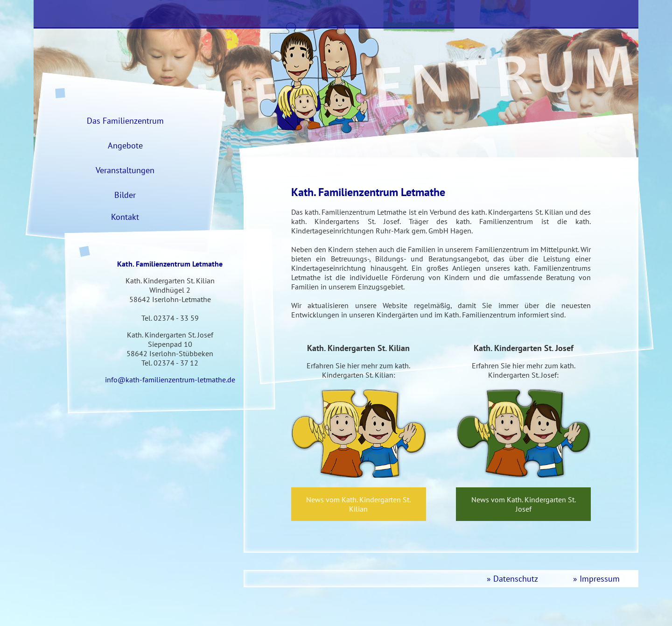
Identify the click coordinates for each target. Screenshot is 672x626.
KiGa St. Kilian (462, 14)
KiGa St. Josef (583, 14)
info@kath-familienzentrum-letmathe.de (170, 380)
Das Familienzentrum (329, 14)
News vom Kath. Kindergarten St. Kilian (358, 504)
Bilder (125, 195)
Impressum (600, 579)
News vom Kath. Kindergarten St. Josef (524, 504)
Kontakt (125, 217)
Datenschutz (516, 579)
